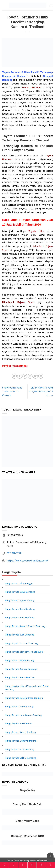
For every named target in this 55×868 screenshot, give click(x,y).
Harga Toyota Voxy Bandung (20, 749)
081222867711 (14, 553)
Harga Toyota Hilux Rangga (19, 583)
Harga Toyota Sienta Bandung (20, 732)
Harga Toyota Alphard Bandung (21, 669)
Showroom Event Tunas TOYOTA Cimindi (12, 391)
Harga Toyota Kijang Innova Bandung (24, 652)
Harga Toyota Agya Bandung (20, 600)
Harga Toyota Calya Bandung (20, 592)
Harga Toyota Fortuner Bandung (22, 643)
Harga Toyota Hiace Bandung (20, 678)
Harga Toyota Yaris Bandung (20, 618)
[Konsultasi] (50, 865)
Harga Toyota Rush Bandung (20, 635)
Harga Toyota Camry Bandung (21, 741)
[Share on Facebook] (20, 376)
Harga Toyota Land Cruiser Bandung (24, 715)
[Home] (5, 865)
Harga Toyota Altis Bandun (19, 724)
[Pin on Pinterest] (35, 376)
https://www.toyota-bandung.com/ (27, 561)
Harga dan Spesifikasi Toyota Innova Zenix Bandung (27, 688)
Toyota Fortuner (32, 88)
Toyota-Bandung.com (18, 861)
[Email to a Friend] (30, 376)
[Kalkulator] (32, 865)
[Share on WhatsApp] (14, 376)
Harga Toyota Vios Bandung (19, 707)
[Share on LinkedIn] (41, 376)
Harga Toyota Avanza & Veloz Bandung (25, 626)
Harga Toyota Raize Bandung (20, 609)
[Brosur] (41, 865)
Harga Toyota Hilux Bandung (20, 660)
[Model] (14, 865)
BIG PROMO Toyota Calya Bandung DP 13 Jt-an (41, 391)
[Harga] (23, 865)
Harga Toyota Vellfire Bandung (21, 758)
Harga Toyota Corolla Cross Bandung (24, 698)
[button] (51, 5)
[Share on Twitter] (25, 376)
